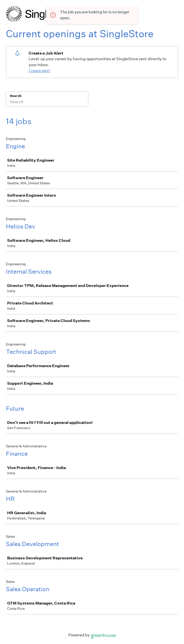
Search (16, 96)
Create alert (39, 71)
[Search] (47, 102)
